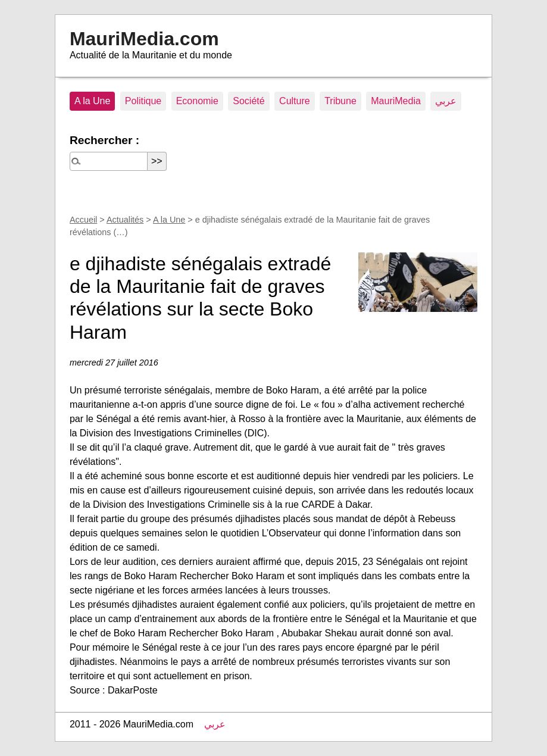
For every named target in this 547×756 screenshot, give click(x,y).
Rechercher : (104, 140)
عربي (446, 101)
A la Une (92, 101)
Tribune (340, 101)
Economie (197, 101)
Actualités (125, 220)
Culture (295, 101)
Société (249, 101)
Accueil (83, 220)
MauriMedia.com (144, 39)
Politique (143, 101)
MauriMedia (396, 101)
